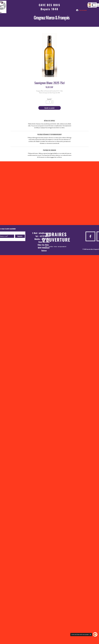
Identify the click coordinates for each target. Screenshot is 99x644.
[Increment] (52, 102)
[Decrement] (47, 102)
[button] (4, 5)
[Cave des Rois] (90, 4)
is (68, 17)
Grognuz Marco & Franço (50, 17)
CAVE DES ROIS (49, 5)
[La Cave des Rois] (90, 6)
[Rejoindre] (20, 236)
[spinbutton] (50, 102)
